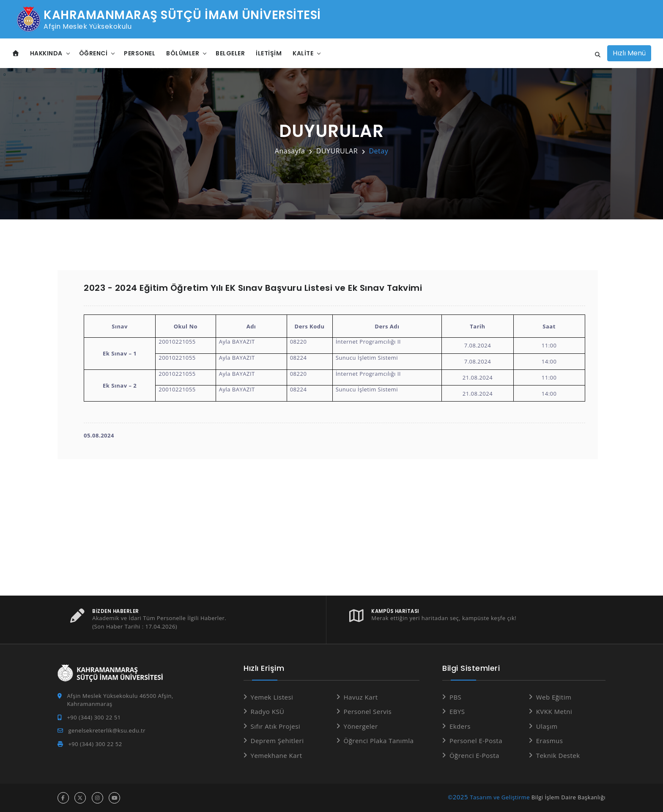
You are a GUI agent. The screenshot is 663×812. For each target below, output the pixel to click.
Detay (378, 151)
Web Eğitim (554, 697)
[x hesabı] (80, 798)
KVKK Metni (554, 711)
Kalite (303, 53)
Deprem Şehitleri (277, 741)
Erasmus (550, 741)
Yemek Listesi (272, 697)
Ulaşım (547, 726)
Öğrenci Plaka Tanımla (379, 741)
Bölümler (183, 53)
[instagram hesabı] (97, 798)
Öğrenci (93, 53)
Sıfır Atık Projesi (276, 726)
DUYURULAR (337, 151)
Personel (140, 53)
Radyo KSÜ (268, 711)
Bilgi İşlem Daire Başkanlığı (568, 797)
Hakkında (46, 53)
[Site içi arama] (595, 55)
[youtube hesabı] (114, 798)
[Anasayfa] (16, 53)
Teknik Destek (558, 755)
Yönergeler (361, 726)
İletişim (269, 53)
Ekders (460, 726)
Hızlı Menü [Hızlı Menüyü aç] (629, 53)
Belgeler (230, 53)
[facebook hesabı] (63, 798)
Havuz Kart (361, 697)
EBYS (457, 711)
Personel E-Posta (476, 741)
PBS (455, 697)
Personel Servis (368, 711)
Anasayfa (290, 151)
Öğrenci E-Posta (474, 755)
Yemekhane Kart (277, 755)
